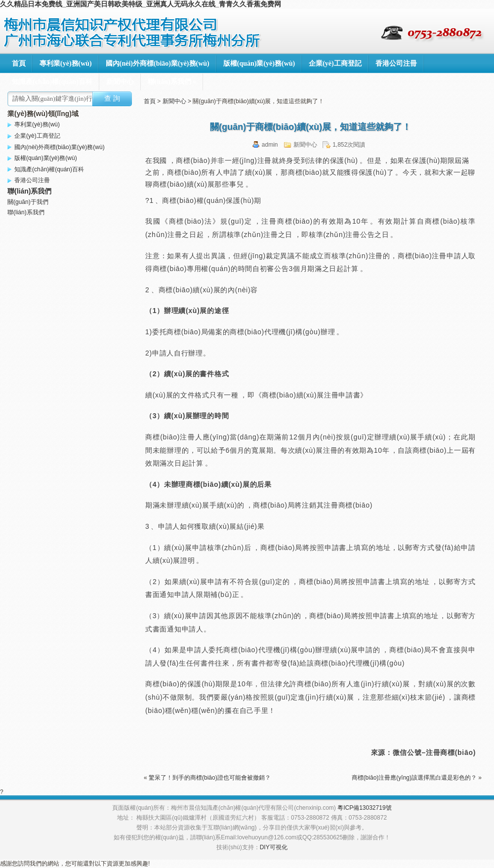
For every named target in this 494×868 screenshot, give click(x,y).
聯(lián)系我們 (172, 82)
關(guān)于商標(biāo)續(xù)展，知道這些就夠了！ (310, 127)
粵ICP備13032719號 (364, 808)
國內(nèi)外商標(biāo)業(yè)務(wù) (158, 63)
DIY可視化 (274, 847)
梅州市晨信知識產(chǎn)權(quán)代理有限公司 (133, 32)
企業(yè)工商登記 (335, 63)
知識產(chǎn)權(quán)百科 (52, 82)
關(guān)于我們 (28, 202)
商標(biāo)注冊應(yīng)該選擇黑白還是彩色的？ (414, 778)
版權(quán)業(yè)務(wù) (259, 63)
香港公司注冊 (396, 63)
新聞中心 (120, 82)
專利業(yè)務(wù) (66, 63)
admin (270, 145)
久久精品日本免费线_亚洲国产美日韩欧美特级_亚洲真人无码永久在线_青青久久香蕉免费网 (141, 4)
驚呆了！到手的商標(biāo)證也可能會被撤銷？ (210, 778)
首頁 (19, 63)
